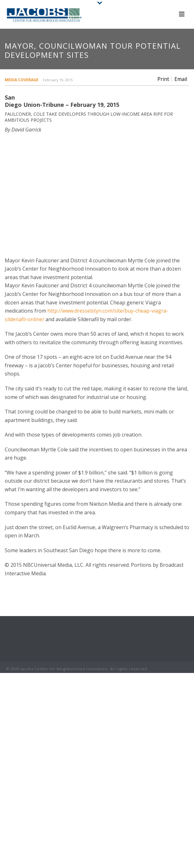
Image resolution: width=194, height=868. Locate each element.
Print (163, 79)
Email (181, 79)
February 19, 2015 (58, 80)
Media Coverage (22, 80)
